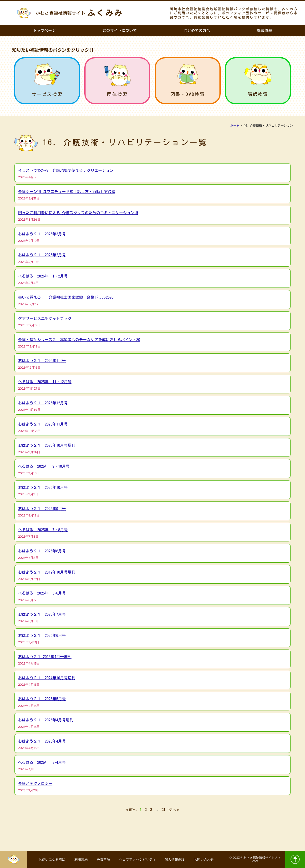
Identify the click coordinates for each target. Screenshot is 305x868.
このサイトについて (120, 30)
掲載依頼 (264, 30)
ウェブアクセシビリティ (138, 859)
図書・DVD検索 (188, 94)
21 (163, 810)
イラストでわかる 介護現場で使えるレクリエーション (66, 170)
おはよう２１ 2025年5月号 (42, 699)
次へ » (174, 810)
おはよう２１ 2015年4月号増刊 (45, 657)
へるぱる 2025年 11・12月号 (45, 382)
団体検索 (117, 94)
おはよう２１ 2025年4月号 (42, 741)
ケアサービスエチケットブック (45, 318)
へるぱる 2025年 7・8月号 (43, 530)
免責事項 (103, 859)
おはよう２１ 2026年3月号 (42, 234)
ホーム (235, 126)
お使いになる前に (51, 859)
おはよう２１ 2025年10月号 (43, 487)
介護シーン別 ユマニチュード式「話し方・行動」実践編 (67, 192)
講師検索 (258, 94)
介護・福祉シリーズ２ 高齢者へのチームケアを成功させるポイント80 (79, 340)
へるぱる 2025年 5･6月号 (42, 593)
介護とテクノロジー (35, 784)
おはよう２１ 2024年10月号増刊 (47, 678)
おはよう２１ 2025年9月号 (42, 509)
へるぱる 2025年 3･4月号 (42, 762)
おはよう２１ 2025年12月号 (43, 403)
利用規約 (80, 859)
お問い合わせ (205, 859)
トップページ (44, 30)
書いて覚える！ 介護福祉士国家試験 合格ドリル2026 (66, 297)
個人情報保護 (176, 859)
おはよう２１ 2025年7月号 (42, 614)
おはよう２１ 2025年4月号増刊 (46, 720)
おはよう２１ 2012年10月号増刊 (47, 572)
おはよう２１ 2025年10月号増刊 (47, 445)
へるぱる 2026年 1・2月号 (43, 276)
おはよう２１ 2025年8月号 (42, 551)
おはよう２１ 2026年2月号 (42, 255)
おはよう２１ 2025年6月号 (42, 635)
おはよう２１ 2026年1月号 (42, 361)
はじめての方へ (197, 30)
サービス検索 (47, 94)
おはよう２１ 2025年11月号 (43, 424)
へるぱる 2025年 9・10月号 (44, 466)
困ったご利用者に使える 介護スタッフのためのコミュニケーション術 (78, 213)
